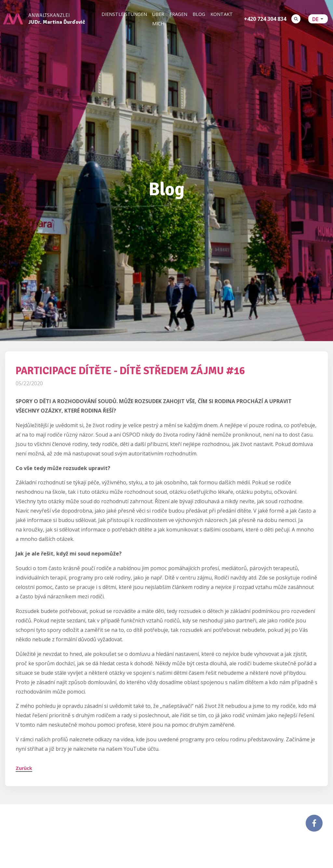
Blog (199, 14)
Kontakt (222, 14)
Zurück (24, 759)
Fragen (178, 14)
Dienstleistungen (124, 14)
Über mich (158, 19)
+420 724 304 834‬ (265, 19)
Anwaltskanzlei (57, 19)
